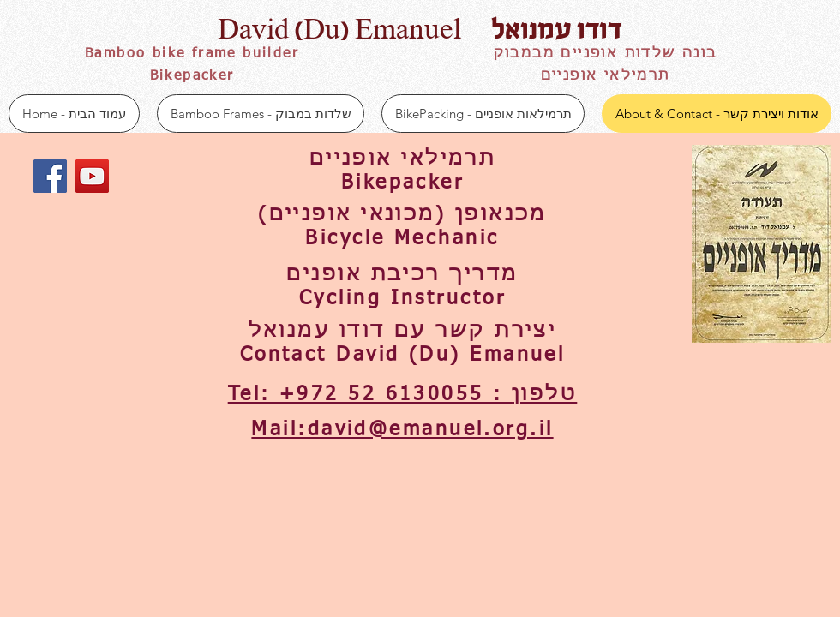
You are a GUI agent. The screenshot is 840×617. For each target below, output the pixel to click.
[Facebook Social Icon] (50, 176)
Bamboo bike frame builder (192, 54)
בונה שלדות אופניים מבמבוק (606, 54)
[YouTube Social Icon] (92, 176)
